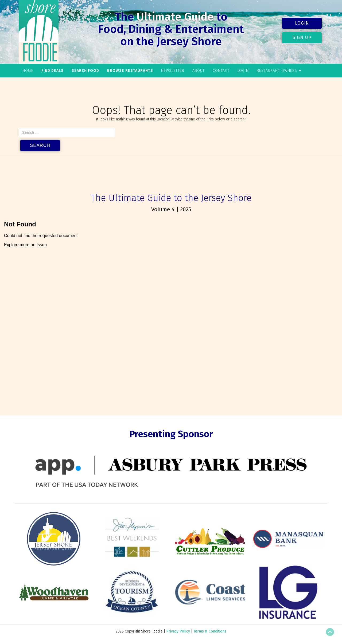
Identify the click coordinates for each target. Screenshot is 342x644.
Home (28, 71)
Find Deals (53, 71)
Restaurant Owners (279, 71)
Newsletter (173, 71)
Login (302, 23)
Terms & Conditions (210, 631)
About (199, 71)
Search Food (85, 71)
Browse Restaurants (130, 71)
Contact (221, 71)
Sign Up (302, 37)
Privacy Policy (178, 631)
